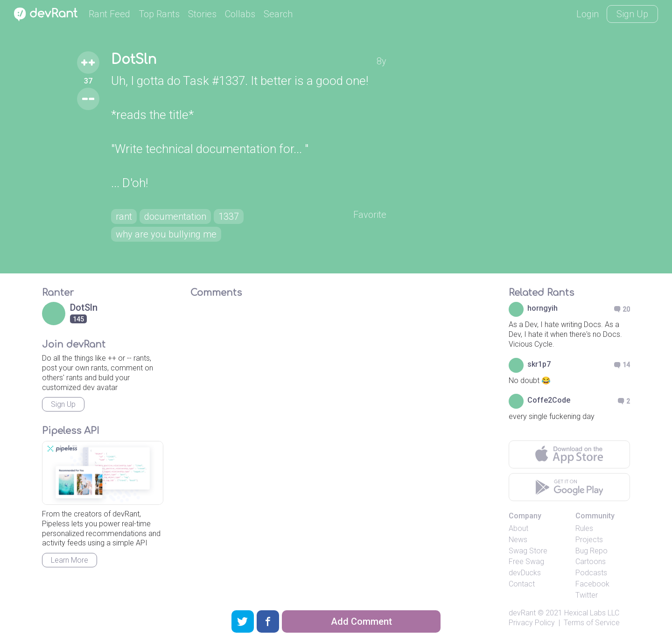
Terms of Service (592, 623)
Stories (202, 14)
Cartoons (591, 562)
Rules (584, 528)
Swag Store (528, 551)
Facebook (592, 584)
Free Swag (526, 562)
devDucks (525, 573)
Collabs (240, 14)
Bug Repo (591, 551)
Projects (589, 540)
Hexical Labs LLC (592, 613)
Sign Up (632, 14)
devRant (522, 613)
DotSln (134, 60)
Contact (522, 584)
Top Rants (159, 14)
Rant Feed (109, 14)
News (518, 540)
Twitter (587, 595)
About (518, 528)
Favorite (370, 215)
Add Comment (361, 621)
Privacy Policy (532, 623)
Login (588, 14)
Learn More (70, 560)
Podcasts (591, 573)
